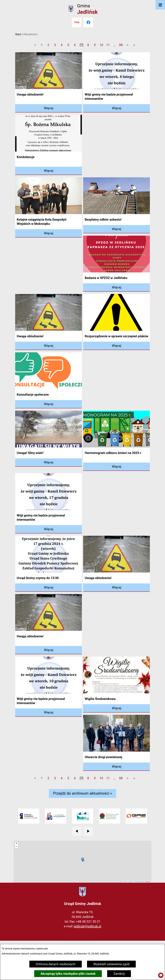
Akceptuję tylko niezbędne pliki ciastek (68, 974)
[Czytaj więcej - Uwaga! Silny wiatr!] (49, 463)
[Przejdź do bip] (77, 22)
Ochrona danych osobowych (56, 964)
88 (121, 45)
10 (101, 45)
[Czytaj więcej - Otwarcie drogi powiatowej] (116, 767)
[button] (161, 975)
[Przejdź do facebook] (88, 22)
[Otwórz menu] (160, 5)
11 (108, 45)
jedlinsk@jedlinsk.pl (87, 926)
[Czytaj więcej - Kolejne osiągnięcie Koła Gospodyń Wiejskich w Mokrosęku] (49, 233)
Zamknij (119, 974)
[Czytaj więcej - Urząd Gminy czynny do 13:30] (49, 588)
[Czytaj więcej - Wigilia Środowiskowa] (116, 708)
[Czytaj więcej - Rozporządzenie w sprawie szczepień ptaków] (116, 346)
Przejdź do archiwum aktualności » (83, 793)
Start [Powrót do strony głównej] (18, 34)
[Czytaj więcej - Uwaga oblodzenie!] (49, 108)
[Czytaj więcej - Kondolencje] (49, 171)
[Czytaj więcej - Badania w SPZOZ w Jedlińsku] (116, 288)
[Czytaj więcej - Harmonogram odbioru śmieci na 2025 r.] (116, 467)
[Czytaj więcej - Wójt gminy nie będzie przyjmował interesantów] (116, 108)
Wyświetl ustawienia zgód (111, 964)
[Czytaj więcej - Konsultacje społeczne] (49, 404)
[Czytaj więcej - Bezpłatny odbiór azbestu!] (116, 229)
